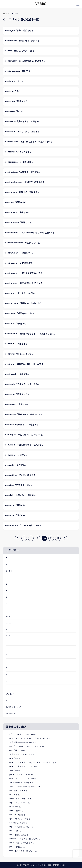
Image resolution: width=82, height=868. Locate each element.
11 (51, 538)
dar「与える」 (15, 795)
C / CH (9, 571)
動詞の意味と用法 (14, 707)
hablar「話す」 (15, 831)
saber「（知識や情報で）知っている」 (26, 787)
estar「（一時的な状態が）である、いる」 (27, 746)
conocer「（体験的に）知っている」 (25, 839)
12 (58, 538)
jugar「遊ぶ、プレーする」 (20, 819)
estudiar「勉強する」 (18, 815)
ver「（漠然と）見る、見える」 (23, 754)
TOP (6, 14)
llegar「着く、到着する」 (20, 803)
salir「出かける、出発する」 (21, 783)
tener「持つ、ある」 (18, 750)
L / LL (8, 623)
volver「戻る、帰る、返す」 (21, 799)
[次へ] (65, 538)
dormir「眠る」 (15, 807)
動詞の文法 (11, 713)
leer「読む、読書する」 (19, 791)
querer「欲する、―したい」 (21, 774)
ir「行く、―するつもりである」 (23, 734)
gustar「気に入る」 (17, 847)
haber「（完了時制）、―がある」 (24, 766)
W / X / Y (10, 694)
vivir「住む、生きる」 (18, 823)
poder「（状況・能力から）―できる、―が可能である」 (33, 762)
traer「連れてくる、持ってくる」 (23, 851)
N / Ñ (8, 636)
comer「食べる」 (16, 811)
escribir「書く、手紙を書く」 (22, 843)
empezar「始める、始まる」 (21, 827)
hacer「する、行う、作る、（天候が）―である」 (30, 738)
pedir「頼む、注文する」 (20, 835)
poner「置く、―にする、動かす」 (24, 778)
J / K (8, 616)
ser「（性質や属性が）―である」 (23, 742)
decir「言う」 (15, 758)
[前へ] (17, 538)
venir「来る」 (15, 770)
